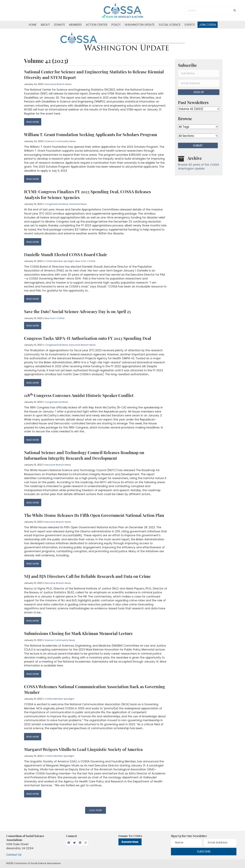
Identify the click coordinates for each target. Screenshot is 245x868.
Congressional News (56, 204)
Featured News (78, 204)
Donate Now (130, 842)
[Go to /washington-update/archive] (199, 164)
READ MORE (33, 122)
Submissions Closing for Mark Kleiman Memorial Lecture (78, 633)
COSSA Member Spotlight (59, 261)
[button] (96, 810)
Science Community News (60, 141)
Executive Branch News (58, 84)
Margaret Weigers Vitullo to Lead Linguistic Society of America (83, 749)
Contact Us (14, 855)
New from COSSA (85, 261)
